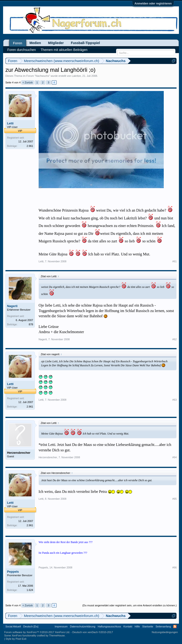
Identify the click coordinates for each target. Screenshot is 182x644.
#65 (174, 499)
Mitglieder (56, 43)
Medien (35, 43)
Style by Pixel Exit (16, 639)
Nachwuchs (42, 76)
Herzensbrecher (19, 453)
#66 (174, 567)
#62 (174, 339)
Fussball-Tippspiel (85, 43)
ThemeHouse (57, 635)
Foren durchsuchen (22, 50)
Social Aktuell (13, 626)
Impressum (61, 626)
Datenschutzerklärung (83, 626)
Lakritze (76, 76)
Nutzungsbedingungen (165, 632)
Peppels (13, 572)
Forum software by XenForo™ (37, 632)
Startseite (148, 626)
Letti (10, 123)
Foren (18, 43)
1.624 (30, 590)
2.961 (30, 146)
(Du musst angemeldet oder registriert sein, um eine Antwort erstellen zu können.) (129, 605)
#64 (174, 457)
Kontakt (128, 626)
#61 (174, 261)
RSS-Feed (175, 626)
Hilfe (137, 626)
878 (31, 324)
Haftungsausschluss (109, 626)
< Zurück (28, 82)
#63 (174, 400)
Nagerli (12, 306)
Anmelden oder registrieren (153, 4)
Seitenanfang (163, 626)
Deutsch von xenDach (93, 632)
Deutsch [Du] (31, 626)
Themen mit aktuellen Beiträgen (64, 50)
